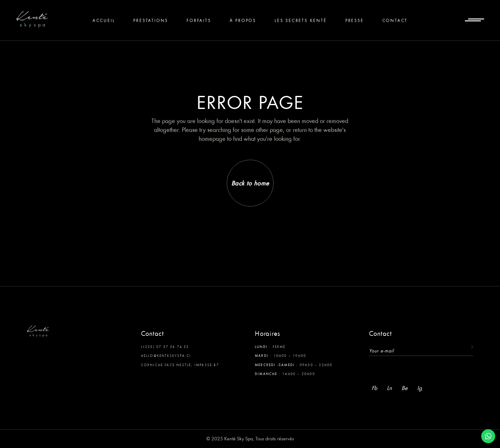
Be (404, 388)
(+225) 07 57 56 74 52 (165, 347)
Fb (374, 388)
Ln (389, 388)
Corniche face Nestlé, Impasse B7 (180, 365)
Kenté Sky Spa (239, 439)
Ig (419, 388)
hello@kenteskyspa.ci (166, 356)
